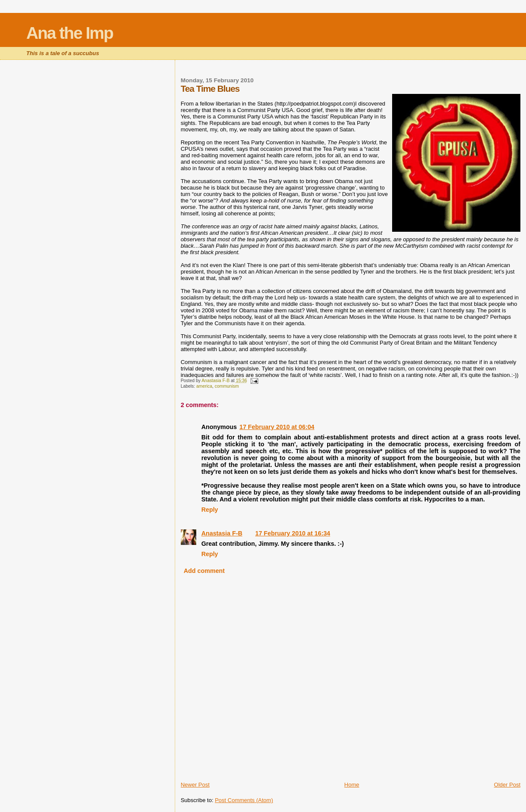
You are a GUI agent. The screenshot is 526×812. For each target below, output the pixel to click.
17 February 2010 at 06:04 (277, 427)
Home (352, 785)
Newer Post (195, 785)
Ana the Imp (70, 33)
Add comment (204, 571)
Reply (210, 510)
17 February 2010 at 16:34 (293, 533)
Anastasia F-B (222, 533)
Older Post (507, 785)
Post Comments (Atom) (244, 800)
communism (227, 386)
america (204, 386)
